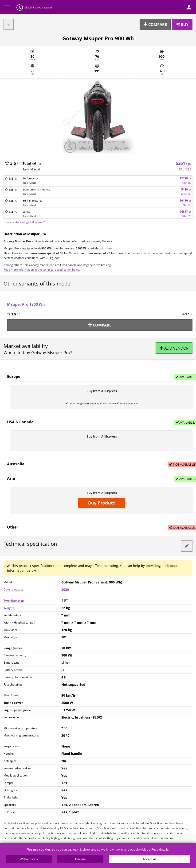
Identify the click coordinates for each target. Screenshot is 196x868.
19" (65, 600)
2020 (65, 589)
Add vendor (174, 348)
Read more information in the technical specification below (42, 269)
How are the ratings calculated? (24, 222)
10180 (185, 200)
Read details (160, 849)
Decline (80, 859)
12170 (185, 178)
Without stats (29, 859)
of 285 (185, 169)
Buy (182, 24)
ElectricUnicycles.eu (34, 8)
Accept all (149, 859)
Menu (7, 7)
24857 (185, 212)
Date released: (13, 589)
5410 (186, 189)
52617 (183, 163)
